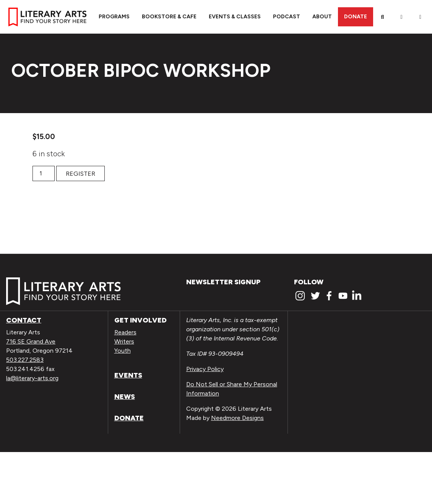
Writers (124, 341)
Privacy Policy (205, 369)
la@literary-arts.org (32, 378)
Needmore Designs (237, 418)
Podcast (287, 17)
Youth (123, 351)
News (125, 397)
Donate (356, 17)
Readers (125, 332)
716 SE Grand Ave (31, 341)
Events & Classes (235, 17)
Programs (114, 17)
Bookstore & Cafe (169, 17)
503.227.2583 (25, 360)
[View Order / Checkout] (421, 17)
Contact (24, 320)
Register (80, 174)
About (322, 17)
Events (128, 375)
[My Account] (401, 17)
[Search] (383, 17)
